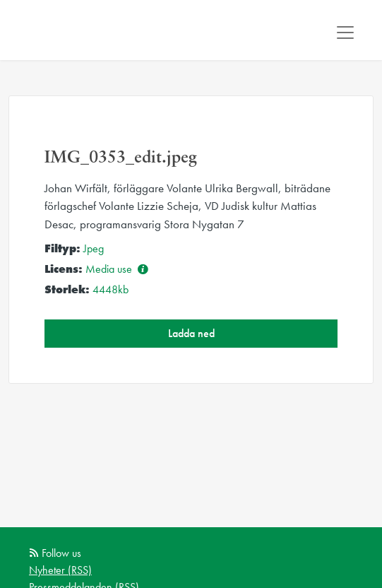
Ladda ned (191, 333)
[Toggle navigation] (345, 33)
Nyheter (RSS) (60, 570)
